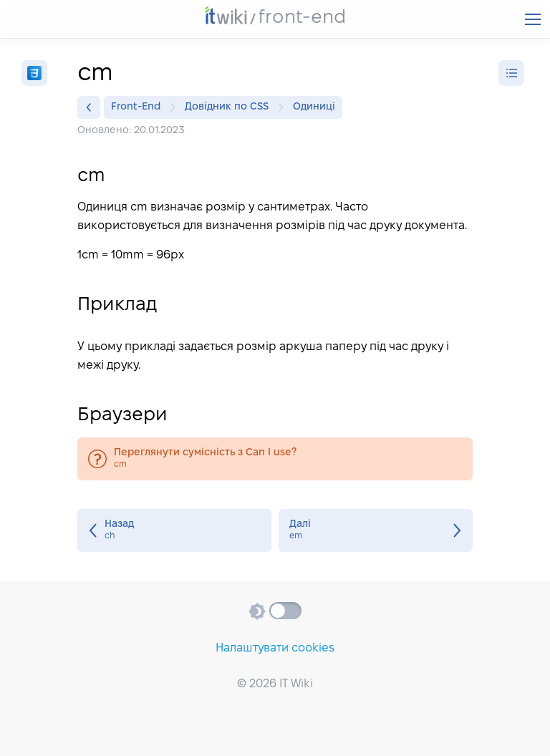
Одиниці (314, 107)
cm (275, 459)
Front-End (139, 107)
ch (174, 530)
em (376, 530)
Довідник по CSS (230, 107)
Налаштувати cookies (275, 648)
